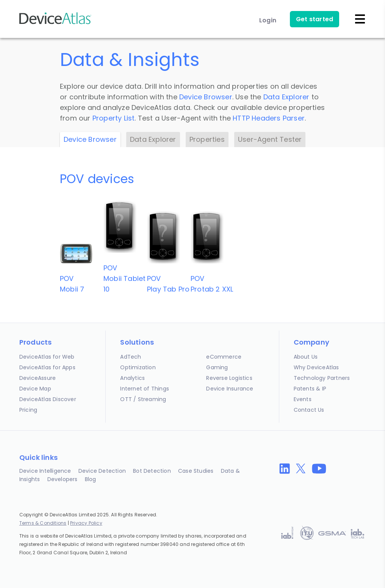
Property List (114, 118)
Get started (315, 19)
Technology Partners (322, 378)
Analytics (132, 378)
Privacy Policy (86, 523)
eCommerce (224, 357)
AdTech (131, 357)
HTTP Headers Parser (269, 118)
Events (303, 399)
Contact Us (309, 410)
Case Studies (196, 471)
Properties (207, 139)
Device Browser (206, 97)
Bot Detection (152, 471)
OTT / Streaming (143, 399)
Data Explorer (286, 97)
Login (268, 20)
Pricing (28, 410)
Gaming (217, 367)
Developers (63, 479)
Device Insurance (230, 389)
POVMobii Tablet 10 (124, 278)
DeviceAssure (38, 378)
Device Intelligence (45, 471)
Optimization (138, 367)
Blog (91, 479)
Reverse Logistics (229, 378)
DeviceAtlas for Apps (47, 367)
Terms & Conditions (43, 523)
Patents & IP (310, 389)
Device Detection (102, 471)
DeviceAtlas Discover (48, 399)
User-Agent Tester (270, 139)
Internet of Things (145, 389)
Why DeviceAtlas (316, 367)
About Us (306, 357)
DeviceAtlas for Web (47, 357)
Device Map (35, 389)
